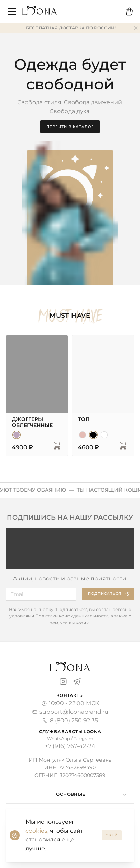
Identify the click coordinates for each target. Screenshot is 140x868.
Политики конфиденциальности (72, 616)
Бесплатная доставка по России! (71, 28)
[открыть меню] (12, 12)
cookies (36, 831)
